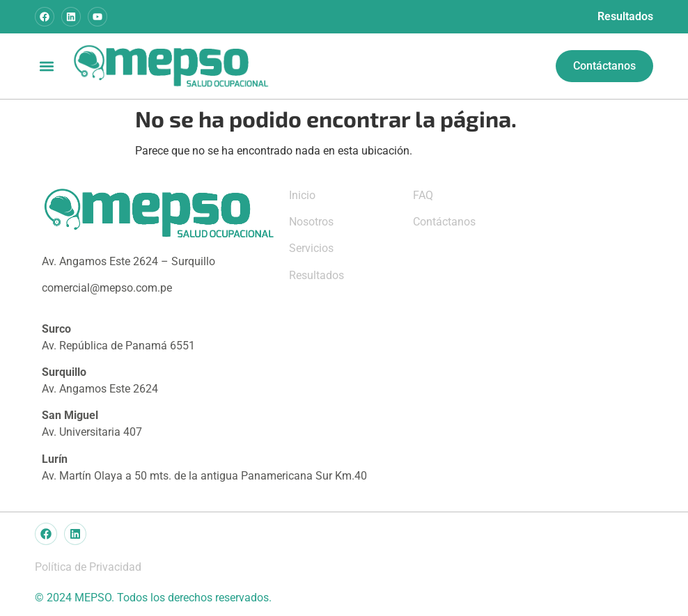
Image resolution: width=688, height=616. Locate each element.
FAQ (423, 195)
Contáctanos (444, 222)
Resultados (625, 16)
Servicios (311, 248)
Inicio (302, 195)
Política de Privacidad (88, 567)
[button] (46, 66)
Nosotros (311, 222)
